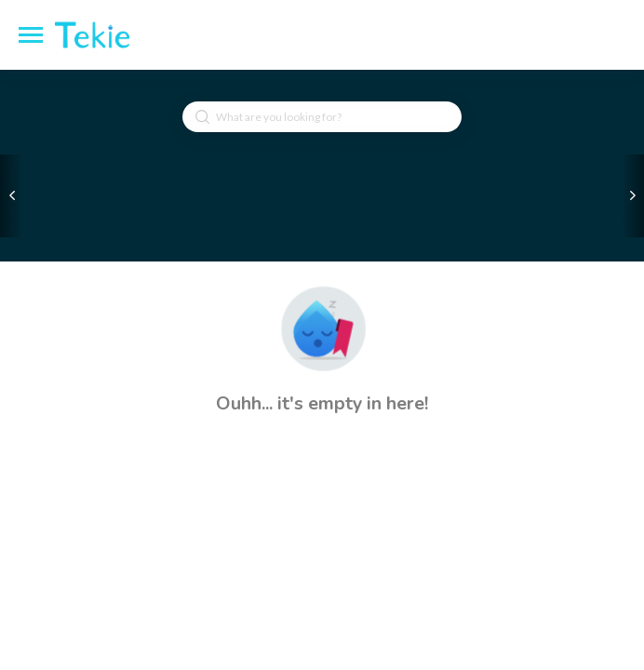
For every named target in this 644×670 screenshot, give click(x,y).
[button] (322, 328)
